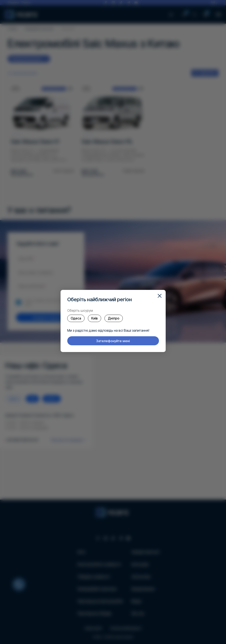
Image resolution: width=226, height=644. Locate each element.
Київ (94, 318)
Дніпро (114, 318)
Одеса (76, 318)
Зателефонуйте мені (113, 341)
